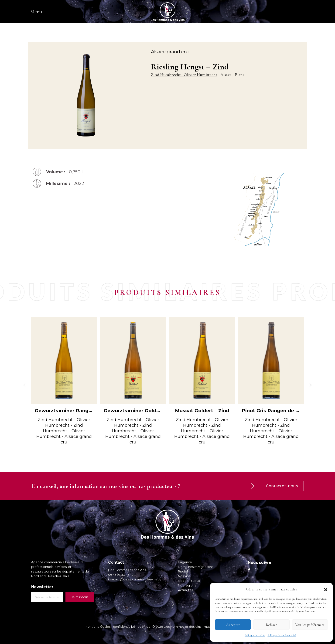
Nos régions (187, 585)
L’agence (185, 562)
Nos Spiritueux (189, 581)
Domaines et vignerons (196, 567)
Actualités (185, 590)
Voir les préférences (310, 625)
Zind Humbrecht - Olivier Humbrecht (184, 75)
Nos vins (184, 576)
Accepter (233, 625)
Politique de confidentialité (282, 635)
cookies (144, 627)
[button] (326, 589)
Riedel (183, 571)
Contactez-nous (282, 486)
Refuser (271, 625)
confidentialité (124, 627)
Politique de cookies (255, 635)
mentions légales (97, 627)
